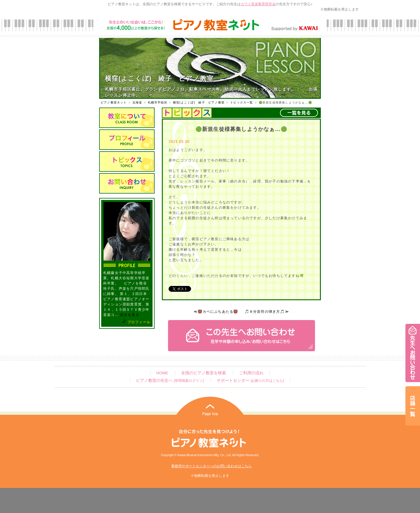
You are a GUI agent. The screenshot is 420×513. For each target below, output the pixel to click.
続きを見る (130, 315)
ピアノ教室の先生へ (170, 381)
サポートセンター (250, 381)
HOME (162, 373)
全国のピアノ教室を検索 (204, 373)
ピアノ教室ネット (114, 102)
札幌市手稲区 (158, 102)
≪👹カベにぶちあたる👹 (216, 312)
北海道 (137, 102)
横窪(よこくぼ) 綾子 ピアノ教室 (199, 102)
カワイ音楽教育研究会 (258, 4)
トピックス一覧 (242, 102)
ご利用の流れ (251, 373)
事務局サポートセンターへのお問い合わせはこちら (211, 466)
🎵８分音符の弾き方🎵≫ (267, 312)
